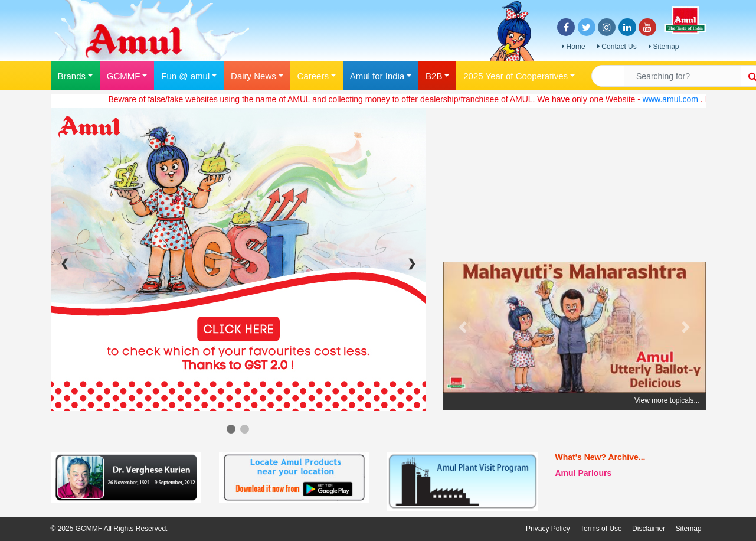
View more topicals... (667, 400)
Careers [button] (313, 76)
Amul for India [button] (377, 76)
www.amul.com (675, 99)
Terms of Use (601, 529)
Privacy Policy (548, 529)
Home (573, 47)
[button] (463, 327)
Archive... (626, 457)
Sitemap (664, 47)
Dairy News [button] (253, 76)
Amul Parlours (584, 473)
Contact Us (617, 47)
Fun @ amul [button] (185, 76)
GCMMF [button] (124, 76)
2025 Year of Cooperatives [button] (516, 76)
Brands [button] (72, 76)
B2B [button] (434, 76)
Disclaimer (649, 529)
